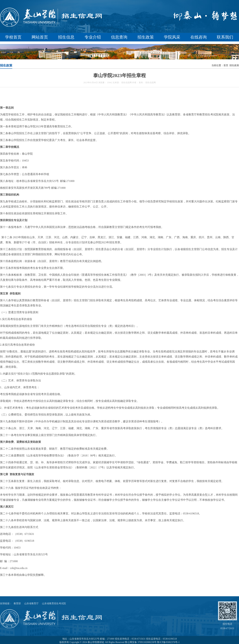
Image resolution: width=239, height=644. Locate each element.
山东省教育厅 (31, 604)
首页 (226, 65)
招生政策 (146, 37)
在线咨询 (199, 37)
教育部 (17, 604)
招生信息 (66, 37)
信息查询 (119, 37)
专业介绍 (93, 37)
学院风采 (172, 37)
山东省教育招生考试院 (54, 604)
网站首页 (40, 37)
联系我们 (225, 37)
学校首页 (13, 37)
